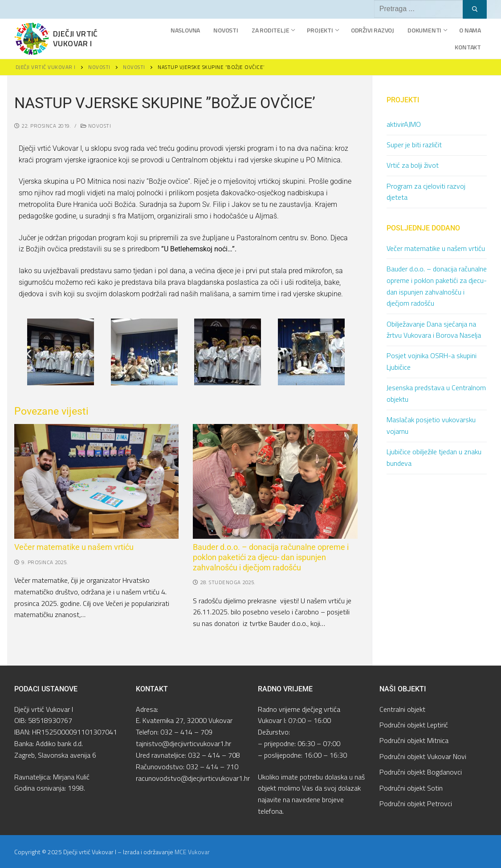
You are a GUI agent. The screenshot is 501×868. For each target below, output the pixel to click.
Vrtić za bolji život (413, 165)
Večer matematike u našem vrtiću (74, 547)
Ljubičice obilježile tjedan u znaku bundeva (434, 457)
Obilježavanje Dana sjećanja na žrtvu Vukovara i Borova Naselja (434, 330)
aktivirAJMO (404, 124)
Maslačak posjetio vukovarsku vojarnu (431, 425)
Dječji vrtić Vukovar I (75, 39)
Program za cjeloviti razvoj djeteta (426, 192)
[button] (29, 354)
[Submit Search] (475, 9)
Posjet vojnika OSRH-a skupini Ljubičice (432, 361)
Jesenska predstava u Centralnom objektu (436, 393)
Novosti (96, 126)
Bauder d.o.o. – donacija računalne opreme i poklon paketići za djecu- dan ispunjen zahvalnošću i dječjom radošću (271, 557)
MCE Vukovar (192, 852)
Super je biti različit (414, 145)
